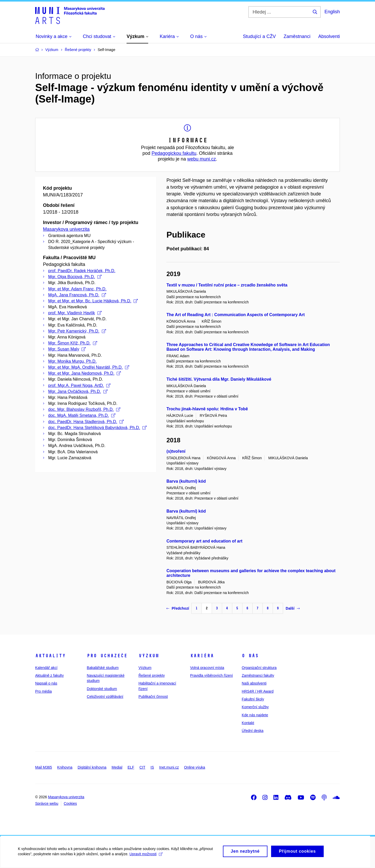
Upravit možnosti (146, 857)
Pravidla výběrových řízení (211, 675)
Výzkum (149, 656)
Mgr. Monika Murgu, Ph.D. (72, 361)
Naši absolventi (254, 683)
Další (293, 608)
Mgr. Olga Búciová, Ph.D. (75, 277)
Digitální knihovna (92, 767)
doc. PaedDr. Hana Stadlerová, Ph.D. (86, 422)
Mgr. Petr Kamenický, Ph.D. (77, 331)
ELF (131, 767)
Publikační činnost (153, 697)
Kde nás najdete (255, 715)
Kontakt (248, 723)
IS (152, 767)
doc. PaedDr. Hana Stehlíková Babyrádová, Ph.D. (97, 428)
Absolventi (329, 36)
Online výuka (195, 767)
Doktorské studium (102, 689)
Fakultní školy (253, 699)
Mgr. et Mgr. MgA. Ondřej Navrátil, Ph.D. (89, 367)
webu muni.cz (202, 159)
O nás (250, 656)
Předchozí (178, 608)
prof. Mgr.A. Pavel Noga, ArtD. (79, 385)
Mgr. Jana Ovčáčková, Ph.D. (78, 391)
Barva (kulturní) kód (186, 481)
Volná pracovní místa (207, 668)
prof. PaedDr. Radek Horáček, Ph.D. (82, 271)
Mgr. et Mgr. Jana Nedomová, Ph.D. (85, 373)
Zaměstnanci (297, 36)
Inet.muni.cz (169, 767)
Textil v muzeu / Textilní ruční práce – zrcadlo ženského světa (227, 285)
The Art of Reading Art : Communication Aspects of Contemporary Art (236, 315)
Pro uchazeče (107, 656)
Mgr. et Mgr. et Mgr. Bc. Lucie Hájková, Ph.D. (93, 301)
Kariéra (202, 656)
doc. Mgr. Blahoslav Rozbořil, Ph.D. (84, 409)
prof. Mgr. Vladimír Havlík (75, 313)
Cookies (70, 803)
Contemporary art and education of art (204, 541)
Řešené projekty (152, 675)
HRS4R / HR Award (258, 691)
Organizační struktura (259, 668)
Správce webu (47, 803)
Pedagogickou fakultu (174, 153)
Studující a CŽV (259, 36)
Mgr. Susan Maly (67, 349)
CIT (142, 767)
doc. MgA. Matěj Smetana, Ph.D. (82, 415)
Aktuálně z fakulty (49, 675)
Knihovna (65, 767)
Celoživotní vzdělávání (105, 697)
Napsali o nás (46, 683)
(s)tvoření (176, 451)
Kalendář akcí (46, 668)
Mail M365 (44, 767)
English (332, 12)
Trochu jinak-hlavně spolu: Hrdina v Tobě (207, 409)
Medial (117, 767)
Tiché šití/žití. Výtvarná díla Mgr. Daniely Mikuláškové (219, 379)
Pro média (43, 691)
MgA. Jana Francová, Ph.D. (77, 295)
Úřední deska (252, 731)
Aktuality (50, 656)
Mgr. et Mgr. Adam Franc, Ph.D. (77, 289)
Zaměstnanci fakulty (258, 675)
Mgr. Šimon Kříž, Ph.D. (73, 343)
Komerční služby (255, 707)
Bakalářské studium (103, 668)
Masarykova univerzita (66, 229)
